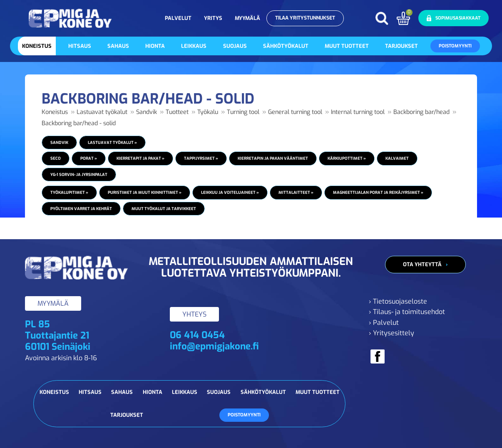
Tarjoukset (401, 46)
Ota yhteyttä (422, 264)
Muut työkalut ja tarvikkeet (164, 209)
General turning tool (295, 112)
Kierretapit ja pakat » (140, 158)
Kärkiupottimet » (347, 158)
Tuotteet (177, 112)
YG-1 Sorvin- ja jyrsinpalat (79, 174)
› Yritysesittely (391, 333)
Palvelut (178, 18)
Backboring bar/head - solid (79, 123)
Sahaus (118, 46)
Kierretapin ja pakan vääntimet (273, 158)
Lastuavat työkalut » (112, 142)
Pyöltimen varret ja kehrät (81, 209)
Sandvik (147, 112)
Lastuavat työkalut (102, 112)
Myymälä (247, 18)
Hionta (155, 46)
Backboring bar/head (421, 112)
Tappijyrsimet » (201, 158)
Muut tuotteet (347, 46)
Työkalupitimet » (69, 192)
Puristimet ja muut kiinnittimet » (145, 192)
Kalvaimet (397, 158)
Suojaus (235, 46)
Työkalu (208, 112)
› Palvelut (384, 323)
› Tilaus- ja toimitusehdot (407, 312)
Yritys (213, 18)
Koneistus (37, 46)
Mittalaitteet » (296, 192)
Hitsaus (80, 46)
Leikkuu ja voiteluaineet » (230, 192)
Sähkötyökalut (286, 46)
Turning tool (243, 112)
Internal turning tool (358, 112)
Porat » (89, 158)
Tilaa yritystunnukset (305, 18)
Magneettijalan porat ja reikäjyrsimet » (378, 192)
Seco (56, 158)
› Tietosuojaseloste (398, 301)
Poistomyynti (455, 46)
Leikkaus (194, 46)
